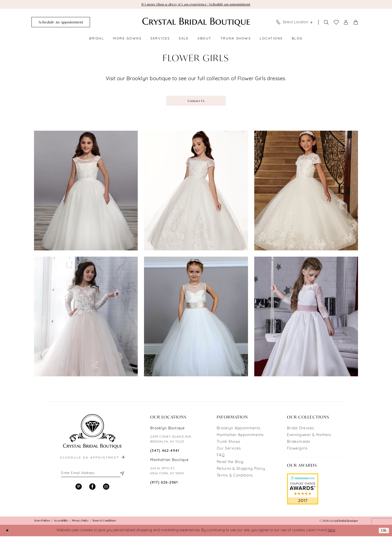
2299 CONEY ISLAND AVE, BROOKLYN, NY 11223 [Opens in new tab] (171, 440)
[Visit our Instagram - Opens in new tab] (106, 488)
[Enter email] (92, 474)
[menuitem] (61, 22)
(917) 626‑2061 (164, 483)
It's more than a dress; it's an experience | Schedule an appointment (196, 4)
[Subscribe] (122, 474)
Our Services (229, 449)
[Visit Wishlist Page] (336, 22)
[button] (346, 22)
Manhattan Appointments (240, 436)
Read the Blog (230, 463)
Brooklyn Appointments (239, 429)
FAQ (221, 456)
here (331, 531)
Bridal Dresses (301, 429)
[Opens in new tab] (303, 490)
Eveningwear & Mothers (309, 436)
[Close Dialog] (7, 531)
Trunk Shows (228, 443)
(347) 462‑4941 (165, 452)
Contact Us (196, 101)
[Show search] (326, 22)
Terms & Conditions (235, 476)
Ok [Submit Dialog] (384, 531)
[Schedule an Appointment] (61, 22)
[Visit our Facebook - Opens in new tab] (92, 488)
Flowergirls (297, 449)
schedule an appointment (93, 459)
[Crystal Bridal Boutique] (196, 22)
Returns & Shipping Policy (241, 470)
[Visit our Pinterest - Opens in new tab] (79, 488)
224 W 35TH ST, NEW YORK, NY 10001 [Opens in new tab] (167, 472)
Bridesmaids (299, 443)
